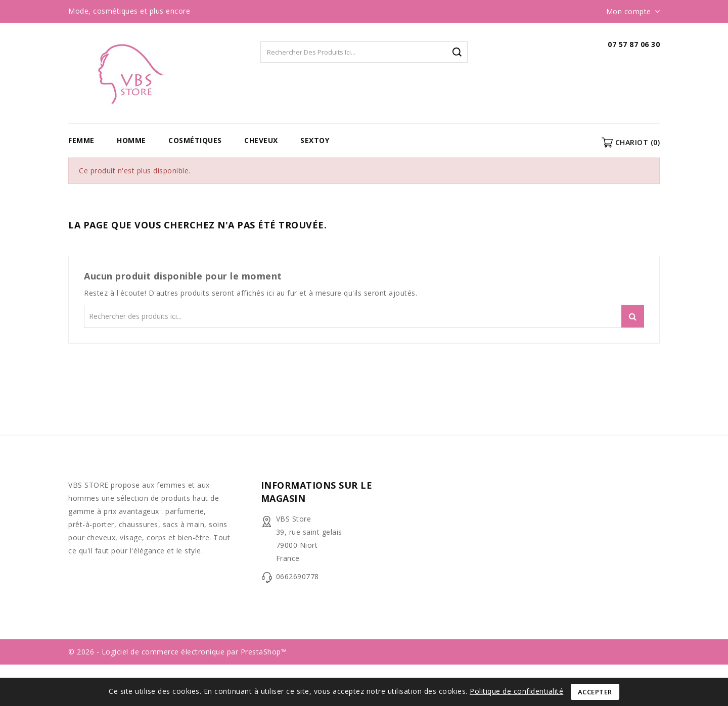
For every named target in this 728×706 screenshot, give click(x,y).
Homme (131, 140)
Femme (81, 140)
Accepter (595, 692)
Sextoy (315, 140)
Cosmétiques (195, 140)
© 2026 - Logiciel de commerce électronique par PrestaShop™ (177, 652)
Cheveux (261, 140)
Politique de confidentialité (516, 691)
